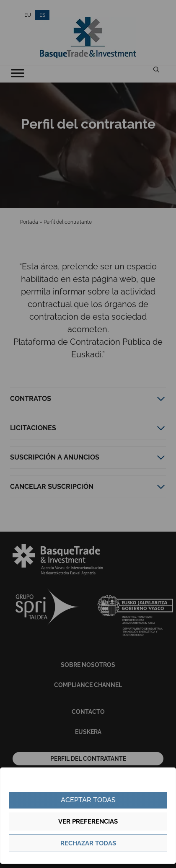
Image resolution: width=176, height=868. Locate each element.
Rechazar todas (88, 843)
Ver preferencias (88, 821)
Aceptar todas (88, 800)
